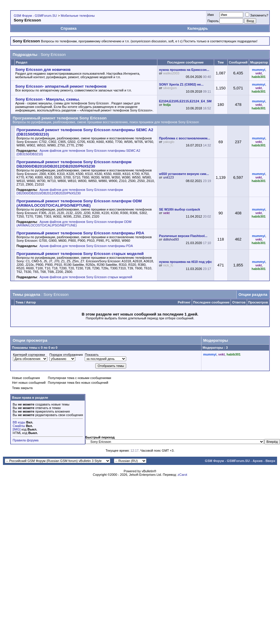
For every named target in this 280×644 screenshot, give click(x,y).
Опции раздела (253, 295)
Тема (19, 302)
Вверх (270, 461)
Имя (210, 15)
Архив (258, 461)
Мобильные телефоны (78, 16)
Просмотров (258, 302)
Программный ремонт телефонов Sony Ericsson (60, 118)
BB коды (19, 422)
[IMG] (17, 429)
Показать (92, 355)
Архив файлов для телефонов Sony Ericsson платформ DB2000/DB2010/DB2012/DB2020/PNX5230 (70, 191)
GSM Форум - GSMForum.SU (35, 16)
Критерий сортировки (29, 355)
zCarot (182, 475)
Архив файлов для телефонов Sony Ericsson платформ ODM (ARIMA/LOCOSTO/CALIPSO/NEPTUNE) (74, 223)
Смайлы (19, 426)
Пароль (213, 21)
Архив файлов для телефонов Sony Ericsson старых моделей (86, 277)
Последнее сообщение (211, 302)
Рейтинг (184, 302)
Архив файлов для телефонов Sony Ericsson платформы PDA (86, 246)
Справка (69, 28)
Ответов (239, 302)
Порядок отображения (66, 355)
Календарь (198, 28)
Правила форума (26, 440)
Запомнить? (257, 15)
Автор (31, 302)
